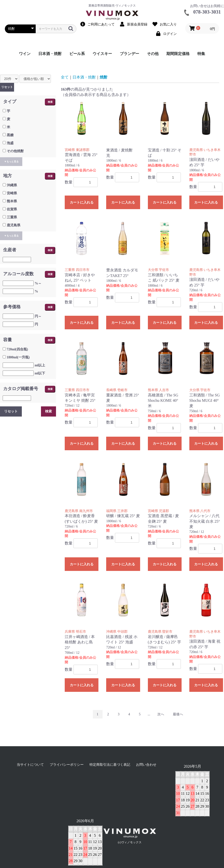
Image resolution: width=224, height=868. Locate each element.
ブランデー (129, 54)
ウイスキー (102, 54)
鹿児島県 (14, 225)
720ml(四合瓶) (17, 349)
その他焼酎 (15, 151)
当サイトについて (30, 765)
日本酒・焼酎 (50, 54)
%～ (38, 283)
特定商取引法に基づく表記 (110, 765)
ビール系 (77, 54)
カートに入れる (82, 202)
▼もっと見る (11, 162)
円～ (38, 316)
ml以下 (40, 373)
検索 (50, 102)
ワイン (25, 54)
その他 (153, 54)
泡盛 (10, 143)
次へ (161, 714)
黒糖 (10, 135)
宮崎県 (12, 193)
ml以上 (40, 365)
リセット (7, 87)
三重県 (12, 217)
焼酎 (104, 77)
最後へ (178, 714)
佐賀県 (12, 209)
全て (65, 77)
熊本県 (12, 201)
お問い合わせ (146, 765)
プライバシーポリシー (67, 765)
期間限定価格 (178, 54)
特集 (201, 54)
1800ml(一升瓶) (18, 357)
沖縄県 (12, 185)
